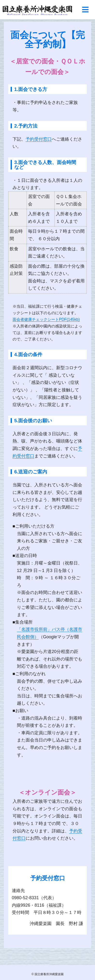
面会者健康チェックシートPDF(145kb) (46, 319)
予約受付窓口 (39, 139)
